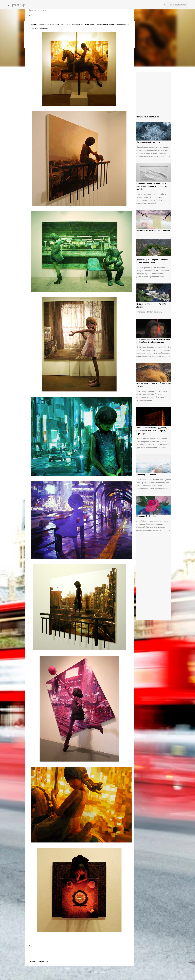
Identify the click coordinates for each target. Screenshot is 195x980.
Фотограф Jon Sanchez (146, 475)
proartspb (19, 5)
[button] (30, 16)
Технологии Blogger (97, 972)
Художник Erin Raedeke (146, 516)
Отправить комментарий (39, 962)
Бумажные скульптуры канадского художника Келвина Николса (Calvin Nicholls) (152, 186)
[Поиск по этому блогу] (175, 5)
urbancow (106, 977)
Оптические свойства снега (148, 142)
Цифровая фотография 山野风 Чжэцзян (153, 230)
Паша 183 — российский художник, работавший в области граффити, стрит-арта (152, 431)
